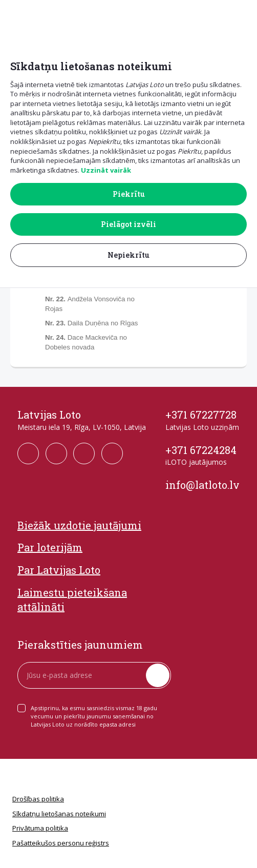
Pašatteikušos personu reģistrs (61, 843)
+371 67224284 (201, 450)
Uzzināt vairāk (106, 170)
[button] (242, 16)
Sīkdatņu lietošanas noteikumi (59, 814)
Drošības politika (38, 799)
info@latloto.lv (202, 485)
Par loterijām (50, 547)
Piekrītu (129, 194)
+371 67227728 (201, 415)
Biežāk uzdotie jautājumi (79, 525)
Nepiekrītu (128, 255)
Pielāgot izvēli (128, 224)
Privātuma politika (40, 828)
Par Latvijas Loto (59, 570)
